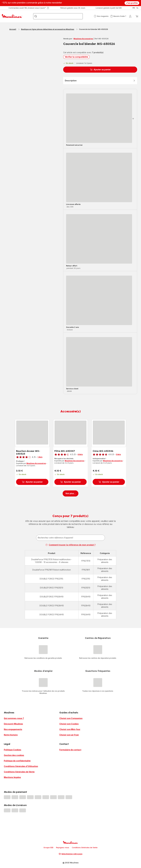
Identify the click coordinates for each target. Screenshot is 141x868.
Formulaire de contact (70, 750)
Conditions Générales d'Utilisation (21, 766)
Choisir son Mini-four (70, 729)
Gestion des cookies (14, 755)
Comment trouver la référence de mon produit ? (70, 545)
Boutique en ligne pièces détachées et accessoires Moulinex (48, 29)
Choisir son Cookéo (69, 724)
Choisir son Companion (71, 718)
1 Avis (40, 457)
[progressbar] (99, 118)
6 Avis (80, 454)
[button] (101, 16)
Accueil (13, 29)
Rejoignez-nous (63, 848)
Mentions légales (12, 777)
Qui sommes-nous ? (14, 718)
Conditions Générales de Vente (19, 772)
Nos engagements (13, 729)
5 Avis (118, 454)
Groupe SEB (48, 848)
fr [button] (134, 8)
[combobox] (70, 538)
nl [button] (137, 8)
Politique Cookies (13, 750)
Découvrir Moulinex (13, 724)
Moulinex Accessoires (83, 39)
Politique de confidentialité (17, 761)
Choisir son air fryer (69, 735)
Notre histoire (11, 735)
